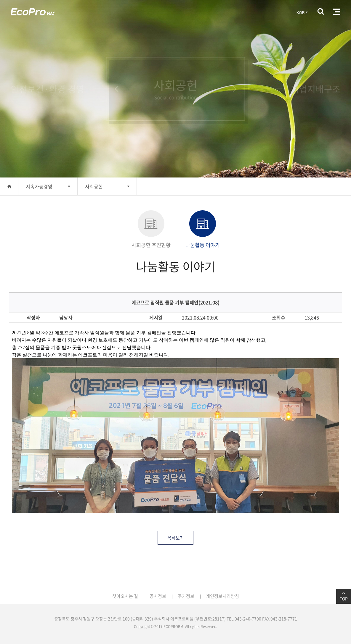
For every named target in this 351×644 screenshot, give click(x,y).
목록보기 (176, 538)
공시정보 (158, 596)
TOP (344, 596)
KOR (303, 13)
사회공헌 (94, 186)
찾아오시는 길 (125, 596)
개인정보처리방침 (222, 596)
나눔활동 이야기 (203, 230)
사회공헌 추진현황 (151, 230)
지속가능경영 (39, 186)
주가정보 (186, 596)
